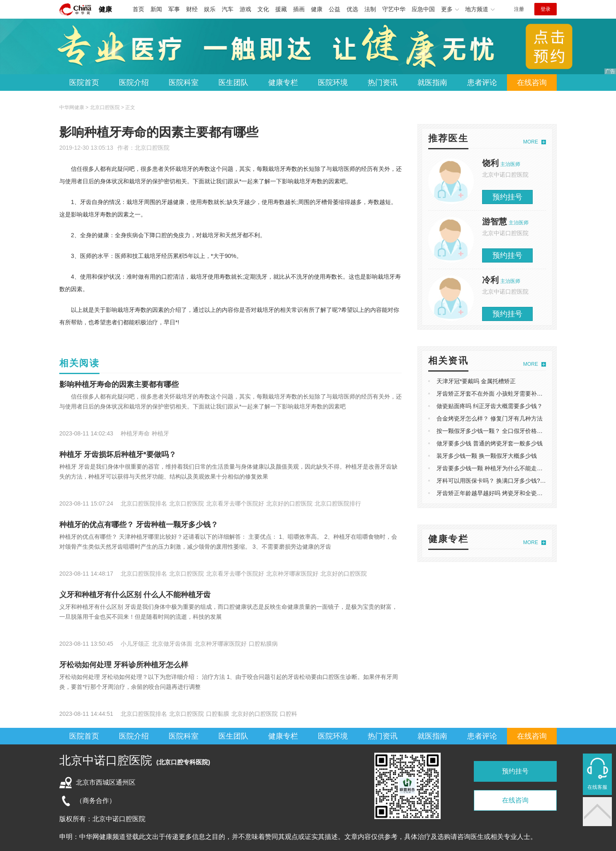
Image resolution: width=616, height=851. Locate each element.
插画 (299, 9)
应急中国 (423, 9)
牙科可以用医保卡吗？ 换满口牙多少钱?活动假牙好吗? (507, 481)
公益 (335, 9)
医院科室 (184, 83)
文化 (263, 9)
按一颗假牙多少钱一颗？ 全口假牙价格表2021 (496, 431)
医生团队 (233, 83)
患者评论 (482, 83)
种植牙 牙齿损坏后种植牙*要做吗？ (118, 455)
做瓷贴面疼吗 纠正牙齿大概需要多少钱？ (490, 406)
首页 (138, 9)
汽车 (228, 9)
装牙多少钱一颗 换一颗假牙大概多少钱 (487, 456)
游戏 (245, 9)
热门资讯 (383, 83)
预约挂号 (507, 197)
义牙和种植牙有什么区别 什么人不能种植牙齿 (135, 595)
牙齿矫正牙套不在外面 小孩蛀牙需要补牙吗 (492, 394)
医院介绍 (134, 83)
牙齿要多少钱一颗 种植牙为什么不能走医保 (492, 468)
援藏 (281, 9)
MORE (531, 142)
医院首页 (84, 83)
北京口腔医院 (152, 148)
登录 (546, 9)
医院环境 (333, 83)
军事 (174, 9)
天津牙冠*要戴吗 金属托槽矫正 (476, 381)
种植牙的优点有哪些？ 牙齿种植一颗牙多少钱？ (139, 525)
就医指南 (432, 83)
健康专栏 (283, 83)
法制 (370, 9)
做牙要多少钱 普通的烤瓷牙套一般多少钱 (490, 443)
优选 (352, 9)
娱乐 (210, 9)
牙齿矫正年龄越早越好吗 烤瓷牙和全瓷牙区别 (495, 493)
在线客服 (597, 787)
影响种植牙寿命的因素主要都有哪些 (119, 384)
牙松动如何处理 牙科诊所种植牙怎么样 (124, 665)
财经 (192, 9)
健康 (105, 9)
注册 (519, 9)
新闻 (156, 9)
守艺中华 (394, 9)
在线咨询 (532, 83)
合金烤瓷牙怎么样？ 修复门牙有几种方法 (490, 418)
